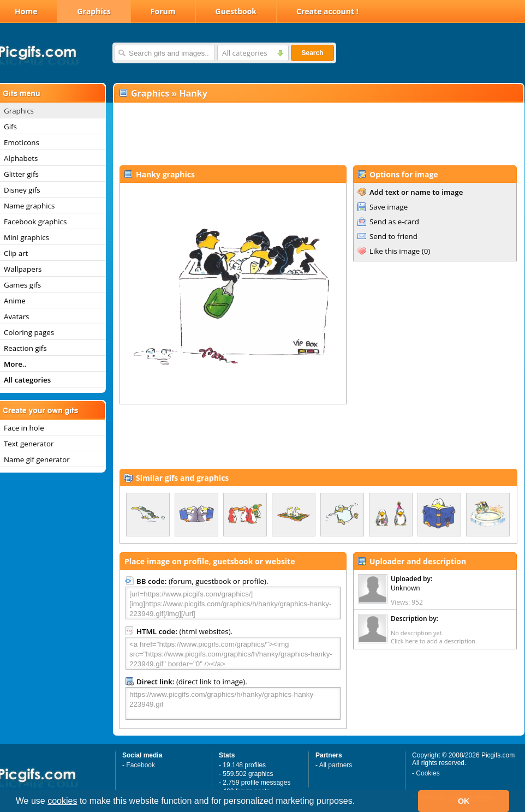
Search (312, 53)
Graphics (94, 11)
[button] (359, 802)
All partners (336, 765)
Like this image (395, 251)
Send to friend (393, 236)
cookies (62, 801)
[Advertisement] (318, 134)
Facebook (141, 765)
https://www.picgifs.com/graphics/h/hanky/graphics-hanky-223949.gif (233, 703)
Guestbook (236, 11)
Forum (163, 11)
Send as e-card (394, 222)
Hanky (193, 93)
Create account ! (327, 11)
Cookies (428, 773)
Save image (389, 207)
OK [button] (464, 801)
